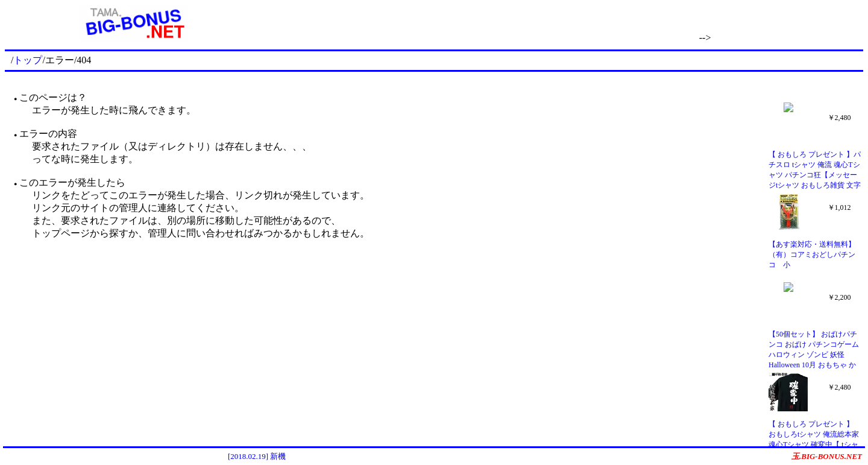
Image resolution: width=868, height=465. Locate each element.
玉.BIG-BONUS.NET (827, 456)
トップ (28, 60)
